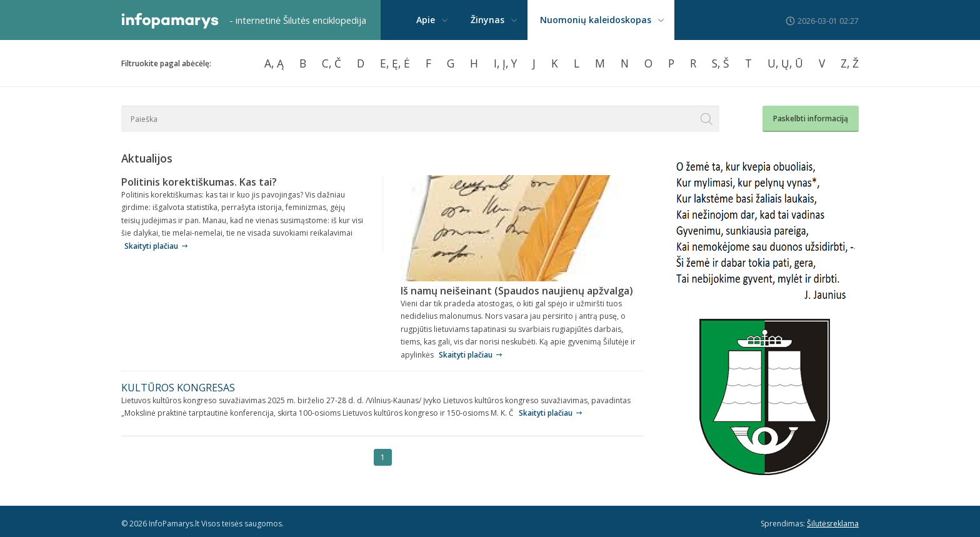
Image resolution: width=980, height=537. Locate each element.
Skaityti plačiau (151, 246)
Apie (426, 20)
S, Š (721, 63)
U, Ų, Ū (785, 63)
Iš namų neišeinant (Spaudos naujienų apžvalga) (517, 291)
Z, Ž (850, 63)
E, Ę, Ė (395, 63)
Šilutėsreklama (833, 524)
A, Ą (274, 63)
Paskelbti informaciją (811, 118)
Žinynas (487, 20)
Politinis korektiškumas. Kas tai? (199, 182)
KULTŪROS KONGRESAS (178, 388)
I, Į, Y (505, 63)
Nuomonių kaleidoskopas (596, 20)
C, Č (332, 63)
